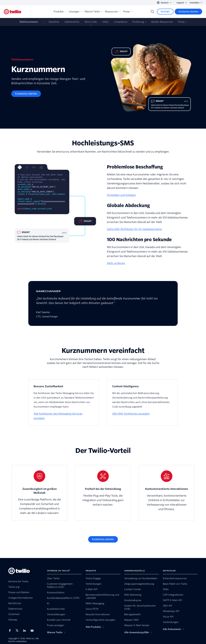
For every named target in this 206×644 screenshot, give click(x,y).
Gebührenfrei (72, 22)
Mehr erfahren (116, 263)
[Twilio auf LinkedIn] (26, 630)
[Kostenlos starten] (188, 12)
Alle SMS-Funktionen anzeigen (131, 414)
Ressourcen (113, 12)
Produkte (60, 12)
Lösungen (75, 12)
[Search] (152, 12)
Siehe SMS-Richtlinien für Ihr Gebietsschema (134, 229)
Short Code (91, 22)
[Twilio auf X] (18, 630)
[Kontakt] (165, 12)
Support (182, 3)
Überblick (54, 22)
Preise (128, 12)
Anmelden (196, 3)
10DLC (105, 22)
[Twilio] (13, 12)
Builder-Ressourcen (162, 22)
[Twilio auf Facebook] (11, 630)
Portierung (138, 22)
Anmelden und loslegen (121, 195)
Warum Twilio (94, 12)
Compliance (121, 22)
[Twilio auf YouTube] (33, 630)
